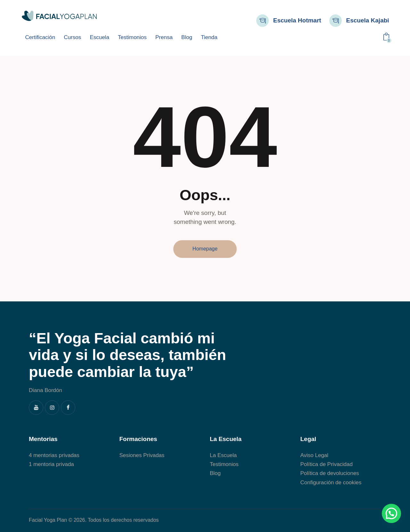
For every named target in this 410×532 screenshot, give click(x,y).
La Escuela (223, 455)
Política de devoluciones (330, 473)
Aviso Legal (315, 455)
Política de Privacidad (327, 464)
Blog (215, 473)
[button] (391, 513)
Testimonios (224, 464)
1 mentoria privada (51, 464)
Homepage (205, 249)
